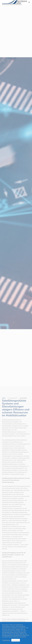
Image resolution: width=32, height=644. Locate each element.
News (4, 398)
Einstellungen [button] (6, 640)
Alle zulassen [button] (16, 640)
